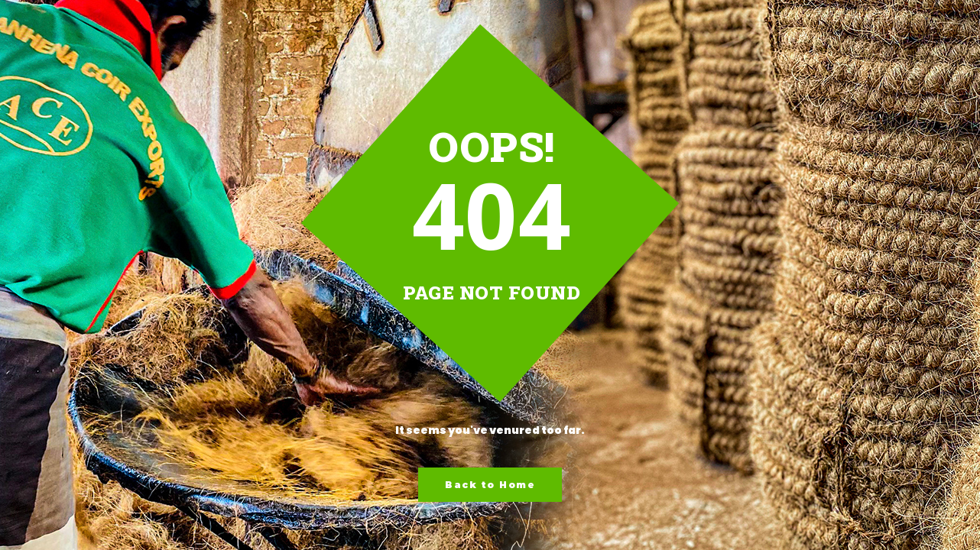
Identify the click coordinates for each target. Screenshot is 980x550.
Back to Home (490, 485)
